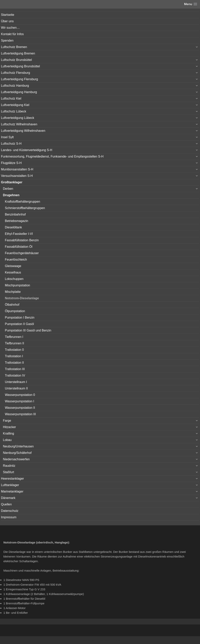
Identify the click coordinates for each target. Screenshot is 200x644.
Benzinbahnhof (15, 214)
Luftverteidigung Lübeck (18, 118)
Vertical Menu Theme (108, 640)
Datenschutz (10, 511)
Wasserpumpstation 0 (20, 395)
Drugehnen (11, 195)
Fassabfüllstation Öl (19, 247)
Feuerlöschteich (16, 260)
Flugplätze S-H (11, 163)
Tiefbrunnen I (14, 337)
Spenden (7, 41)
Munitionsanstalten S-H (17, 169)
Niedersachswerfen (16, 459)
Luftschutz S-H (11, 144)
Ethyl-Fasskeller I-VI (19, 234)
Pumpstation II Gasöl (19, 324)
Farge (7, 421)
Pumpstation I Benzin (20, 318)
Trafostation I (14, 356)
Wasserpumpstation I (20, 401)
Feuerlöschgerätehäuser (22, 253)
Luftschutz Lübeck (14, 111)
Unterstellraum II (16, 388)
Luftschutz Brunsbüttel (16, 60)
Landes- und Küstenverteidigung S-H (27, 150)
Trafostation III (15, 369)
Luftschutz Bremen (14, 47)
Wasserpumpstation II (20, 408)
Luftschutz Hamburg (15, 86)
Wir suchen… (10, 28)
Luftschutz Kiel (11, 98)
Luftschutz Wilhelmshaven (19, 124)
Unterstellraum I (16, 382)
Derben (8, 189)
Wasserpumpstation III (20, 414)
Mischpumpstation (17, 285)
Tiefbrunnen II (14, 343)
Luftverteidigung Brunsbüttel (20, 66)
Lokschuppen (14, 279)
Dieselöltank (13, 227)
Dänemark (8, 498)
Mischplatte (13, 292)
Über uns (7, 21)
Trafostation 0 (14, 350)
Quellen (6, 504)
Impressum (9, 517)
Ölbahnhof (12, 305)
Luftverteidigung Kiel (15, 105)
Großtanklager (12, 182)
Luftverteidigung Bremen (18, 53)
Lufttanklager (10, 485)
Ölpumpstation (15, 311)
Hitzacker (9, 427)
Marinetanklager (12, 491)
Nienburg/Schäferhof (17, 453)
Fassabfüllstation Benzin (22, 240)
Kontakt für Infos (12, 34)
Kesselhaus (13, 272)
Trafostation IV (15, 375)
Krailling (8, 433)
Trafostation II (14, 363)
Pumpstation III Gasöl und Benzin (28, 330)
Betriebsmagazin (17, 221)
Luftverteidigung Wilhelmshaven (23, 131)
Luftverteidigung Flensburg (19, 79)
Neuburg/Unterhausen (18, 446)
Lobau (7, 440)
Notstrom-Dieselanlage (22, 298)
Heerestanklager (12, 479)
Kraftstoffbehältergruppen (22, 202)
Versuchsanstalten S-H (17, 176)
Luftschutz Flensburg (16, 73)
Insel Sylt (7, 137)
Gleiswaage (13, 266)
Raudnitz (9, 466)
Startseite (8, 15)
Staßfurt (8, 472)
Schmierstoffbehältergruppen (25, 208)
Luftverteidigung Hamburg (19, 92)
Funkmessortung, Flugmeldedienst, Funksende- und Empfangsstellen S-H (52, 156)
